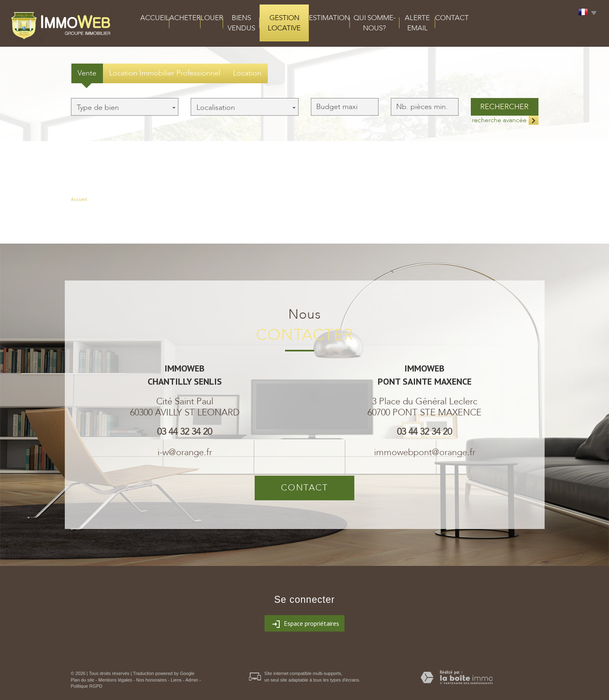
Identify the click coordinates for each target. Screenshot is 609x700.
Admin (192, 680)
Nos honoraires (152, 680)
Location (247, 73)
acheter (185, 18)
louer (212, 18)
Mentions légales (115, 680)
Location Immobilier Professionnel (165, 73)
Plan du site (83, 680)
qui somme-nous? (375, 23)
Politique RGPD (87, 686)
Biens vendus (241, 23)
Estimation (329, 18)
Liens (176, 680)
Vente (87, 73)
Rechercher (504, 107)
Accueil (155, 18)
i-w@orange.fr (185, 452)
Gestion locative (284, 23)
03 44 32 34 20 (185, 432)
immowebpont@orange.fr (425, 452)
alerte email (417, 23)
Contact (452, 18)
